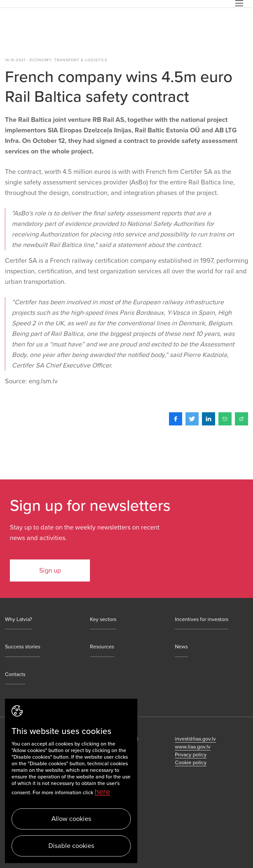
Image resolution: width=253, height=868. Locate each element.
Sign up (50, 571)
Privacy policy (191, 755)
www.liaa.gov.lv (193, 747)
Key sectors (103, 620)
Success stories (23, 647)
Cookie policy (191, 763)
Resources (102, 647)
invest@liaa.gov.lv (195, 739)
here (102, 792)
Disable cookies (71, 846)
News (181, 647)
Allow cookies (71, 819)
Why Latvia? (18, 620)
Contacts (15, 675)
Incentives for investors (202, 620)
